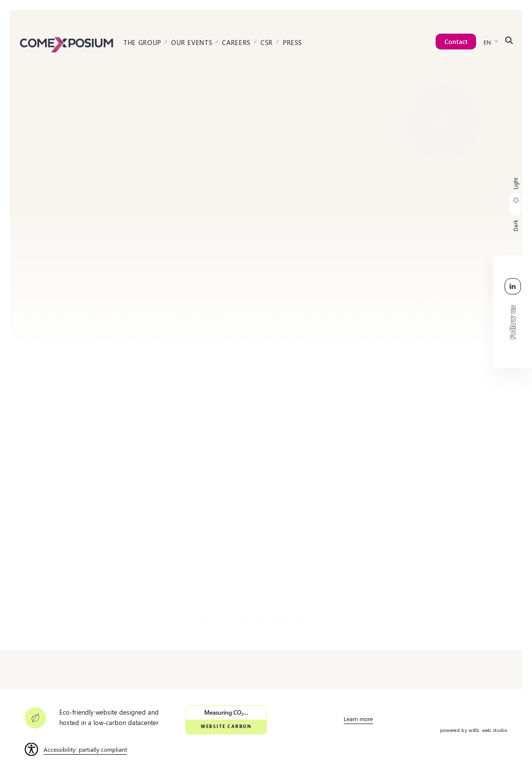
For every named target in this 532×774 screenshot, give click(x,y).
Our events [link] (192, 42)
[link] (67, 44)
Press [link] (292, 42)
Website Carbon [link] (226, 726)
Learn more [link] (358, 719)
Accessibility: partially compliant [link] (85, 749)
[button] (515, 205)
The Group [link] (142, 42)
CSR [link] (267, 42)
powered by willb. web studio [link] (474, 730)
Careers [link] (236, 42)
